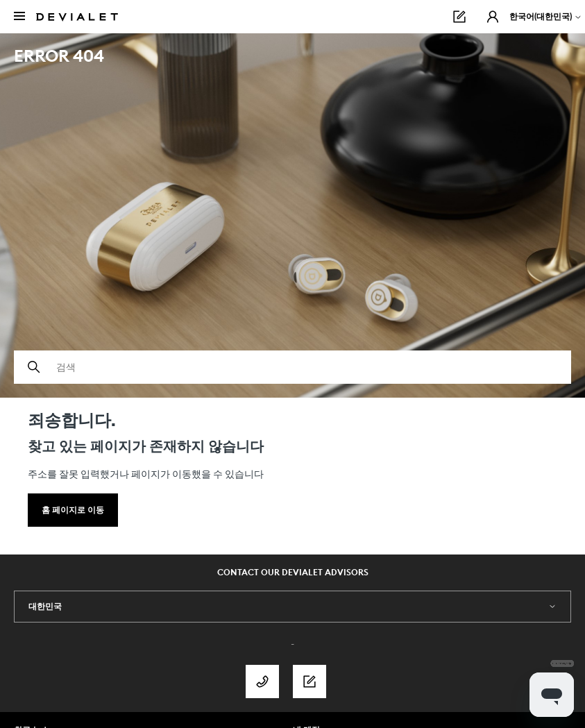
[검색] (292, 367)
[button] (493, 17)
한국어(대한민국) (546, 16)
